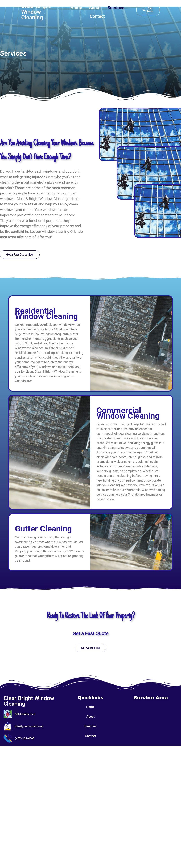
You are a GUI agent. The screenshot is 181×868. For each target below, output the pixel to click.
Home (76, 8)
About (95, 8)
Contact (97, 16)
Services (116, 8)
